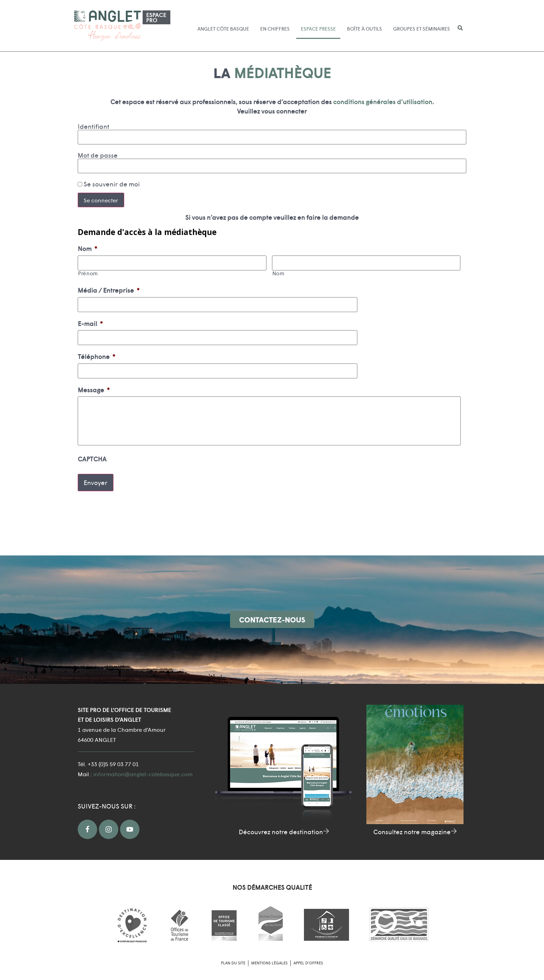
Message (94, 384)
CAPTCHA (92, 459)
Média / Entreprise (109, 289)
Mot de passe (98, 155)
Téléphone (96, 352)
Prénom (88, 272)
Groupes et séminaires (422, 28)
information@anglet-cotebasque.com (143, 770)
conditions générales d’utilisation (383, 102)
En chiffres (275, 28)
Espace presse (318, 28)
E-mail (90, 320)
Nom (87, 248)
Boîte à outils (364, 28)
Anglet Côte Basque (223, 28)
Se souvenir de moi (109, 184)
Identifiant (93, 126)
